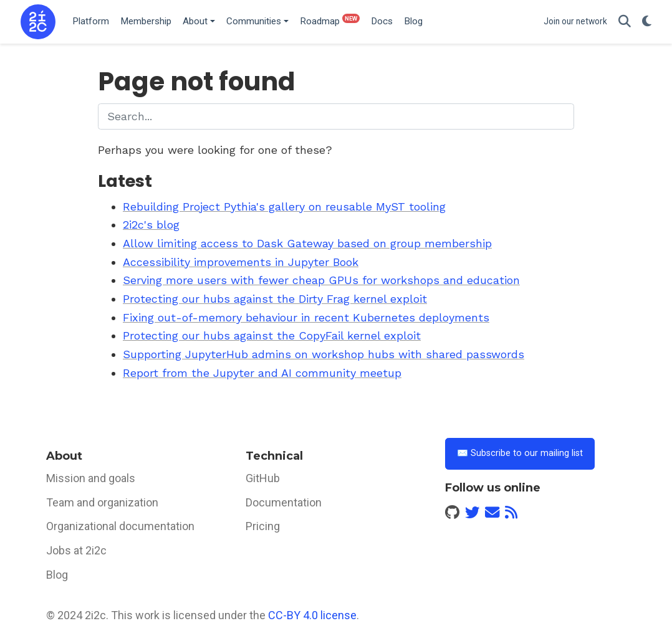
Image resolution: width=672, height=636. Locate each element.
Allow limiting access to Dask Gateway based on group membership (307, 243)
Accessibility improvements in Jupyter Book (241, 262)
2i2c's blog (151, 225)
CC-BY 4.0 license (312, 615)
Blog (57, 575)
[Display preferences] (647, 22)
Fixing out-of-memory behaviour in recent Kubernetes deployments (306, 317)
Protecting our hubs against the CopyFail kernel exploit (272, 335)
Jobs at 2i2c (76, 550)
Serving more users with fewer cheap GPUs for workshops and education (321, 280)
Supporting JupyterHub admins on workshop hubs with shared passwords (324, 354)
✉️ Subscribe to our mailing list (520, 453)
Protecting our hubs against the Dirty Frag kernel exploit (275, 299)
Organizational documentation (120, 526)
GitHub (263, 478)
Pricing (263, 526)
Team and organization (102, 502)
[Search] (625, 22)
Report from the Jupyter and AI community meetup (262, 373)
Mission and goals (91, 478)
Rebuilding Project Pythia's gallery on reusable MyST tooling (284, 206)
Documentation (284, 502)
